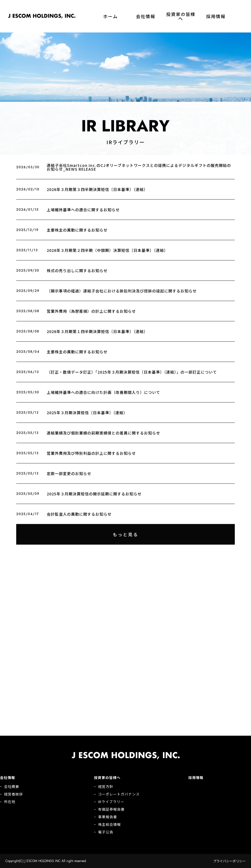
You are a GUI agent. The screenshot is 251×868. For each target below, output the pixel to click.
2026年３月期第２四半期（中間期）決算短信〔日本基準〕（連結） (107, 254)
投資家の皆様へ (181, 16)
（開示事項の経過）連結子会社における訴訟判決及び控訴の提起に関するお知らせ (122, 295)
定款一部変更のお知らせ (69, 478)
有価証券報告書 (111, 809)
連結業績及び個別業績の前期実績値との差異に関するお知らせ (103, 437)
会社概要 (12, 786)
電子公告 (106, 832)
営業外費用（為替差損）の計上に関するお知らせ (91, 315)
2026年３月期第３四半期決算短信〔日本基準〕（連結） (97, 193)
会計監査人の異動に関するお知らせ (79, 518)
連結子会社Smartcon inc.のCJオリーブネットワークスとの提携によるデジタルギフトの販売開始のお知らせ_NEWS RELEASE (139, 171)
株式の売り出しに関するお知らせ (77, 275)
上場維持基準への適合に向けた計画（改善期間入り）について (103, 396)
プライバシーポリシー (229, 861)
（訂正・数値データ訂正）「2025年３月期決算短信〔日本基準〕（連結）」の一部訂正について (132, 376)
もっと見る (125, 538)
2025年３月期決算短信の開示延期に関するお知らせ (94, 498)
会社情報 (146, 16)
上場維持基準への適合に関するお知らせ (83, 214)
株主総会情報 (109, 824)
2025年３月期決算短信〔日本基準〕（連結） (87, 417)
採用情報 (216, 16)
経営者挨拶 (14, 794)
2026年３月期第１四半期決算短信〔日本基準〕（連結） (97, 336)
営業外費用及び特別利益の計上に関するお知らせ (91, 457)
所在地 (10, 802)
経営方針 (106, 786)
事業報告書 (108, 817)
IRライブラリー (111, 802)
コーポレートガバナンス (119, 794)
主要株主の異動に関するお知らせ (77, 234)
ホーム (111, 16)
